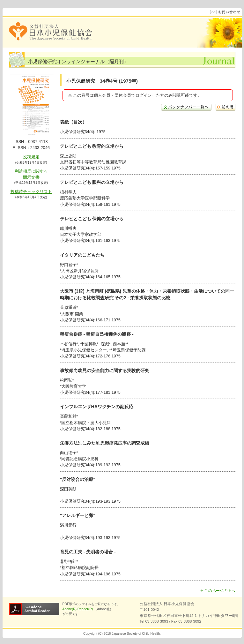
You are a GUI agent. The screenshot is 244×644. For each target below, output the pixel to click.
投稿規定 (31, 157)
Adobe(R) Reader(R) (78, 609)
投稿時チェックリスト (31, 192)
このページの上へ (218, 591)
